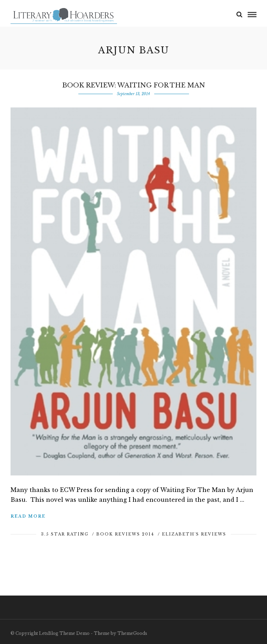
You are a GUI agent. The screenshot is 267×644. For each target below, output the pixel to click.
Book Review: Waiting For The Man (134, 85)
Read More (28, 516)
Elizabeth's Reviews (194, 534)
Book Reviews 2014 (125, 534)
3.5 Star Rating (65, 534)
